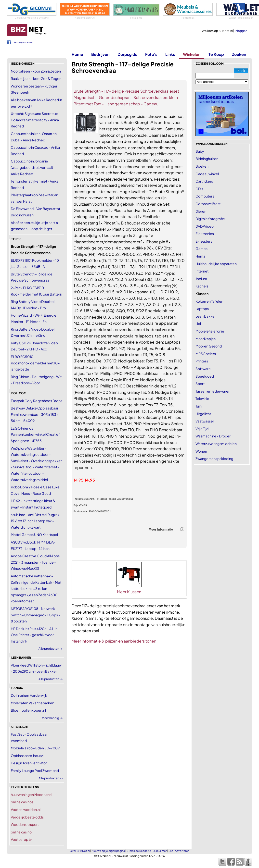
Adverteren (182, 851)
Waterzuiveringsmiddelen (216, 444)
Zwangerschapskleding (214, 459)
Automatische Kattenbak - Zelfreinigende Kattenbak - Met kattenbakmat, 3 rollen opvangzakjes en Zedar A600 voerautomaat (36, 588)
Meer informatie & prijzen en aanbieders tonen (114, 641)
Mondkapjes (206, 339)
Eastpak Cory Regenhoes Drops (37, 401)
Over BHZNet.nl (80, 851)
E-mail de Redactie (139, 851)
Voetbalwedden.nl (26, 809)
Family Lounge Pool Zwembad (35, 770)
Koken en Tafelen (209, 301)
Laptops (202, 309)
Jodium (201, 279)
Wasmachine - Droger (213, 436)
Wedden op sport (25, 824)
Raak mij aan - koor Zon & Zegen (36, 78)
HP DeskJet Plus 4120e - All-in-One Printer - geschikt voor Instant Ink (35, 635)
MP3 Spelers (206, 354)
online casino (21, 832)
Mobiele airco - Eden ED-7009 (35, 748)
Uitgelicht (203, 414)
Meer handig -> (52, 718)
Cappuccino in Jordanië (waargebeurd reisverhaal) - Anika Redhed (33, 167)
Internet (202, 271)
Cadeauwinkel (207, 174)
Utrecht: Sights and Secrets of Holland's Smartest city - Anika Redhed (35, 120)
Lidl (198, 323)
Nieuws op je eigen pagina (108, 851)
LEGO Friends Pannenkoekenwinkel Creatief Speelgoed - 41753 (35, 434)
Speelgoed (205, 376)
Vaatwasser (205, 421)
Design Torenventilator (29, 763)
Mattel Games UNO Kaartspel (34, 534)
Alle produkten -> (51, 778)
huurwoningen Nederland (31, 794)
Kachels (202, 286)
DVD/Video (205, 226)
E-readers (204, 241)
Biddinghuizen (207, 159)
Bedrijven (100, 54)
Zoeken (239, 54)
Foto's (151, 54)
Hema (200, 256)
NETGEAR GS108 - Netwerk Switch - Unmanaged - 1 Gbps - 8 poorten (35, 615)
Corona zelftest (208, 204)
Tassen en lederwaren (213, 391)
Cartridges (204, 181)
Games (201, 248)
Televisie (202, 398)
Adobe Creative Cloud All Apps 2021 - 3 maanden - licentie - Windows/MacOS (35, 562)
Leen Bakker (206, 316)
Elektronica (205, 234)
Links (170, 54)
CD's (199, 189)
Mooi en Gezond (209, 346)
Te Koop (216, 54)
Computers (205, 196)
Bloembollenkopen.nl (28, 710)
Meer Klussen (129, 592)
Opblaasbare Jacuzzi (27, 756)
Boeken (202, 166)
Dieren (201, 211)
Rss (171, 851)
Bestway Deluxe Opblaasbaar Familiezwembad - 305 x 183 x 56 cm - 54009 (35, 414)
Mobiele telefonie (210, 331)
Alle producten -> (51, 649)
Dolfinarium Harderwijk (29, 695)
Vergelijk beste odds (27, 817)
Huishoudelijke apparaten (216, 264)
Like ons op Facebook (23, 42)
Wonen (201, 451)
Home (77, 54)
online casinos (22, 802)
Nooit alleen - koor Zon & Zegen (36, 71)
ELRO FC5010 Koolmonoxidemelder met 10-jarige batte (35, 363)
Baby (200, 151)
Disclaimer (160, 851)
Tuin (199, 406)
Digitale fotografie (210, 219)
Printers (202, 361)
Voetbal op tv (21, 839)
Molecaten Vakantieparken (32, 703)
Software (203, 369)
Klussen (202, 294)
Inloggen (241, 31)
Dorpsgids (127, 54)
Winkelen (192, 54)
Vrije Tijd (202, 429)
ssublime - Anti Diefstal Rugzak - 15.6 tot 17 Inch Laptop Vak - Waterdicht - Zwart (36, 521)
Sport (200, 384)
